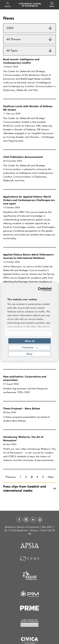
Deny (29, 354)
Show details (41, 334)
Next (51, 477)
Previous (11, 477)
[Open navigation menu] (52, 5)
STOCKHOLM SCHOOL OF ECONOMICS (30, 5)
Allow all (30, 341)
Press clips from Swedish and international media (29, 488)
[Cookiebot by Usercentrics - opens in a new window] (39, 289)
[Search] (8, 5)
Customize (30, 347)
